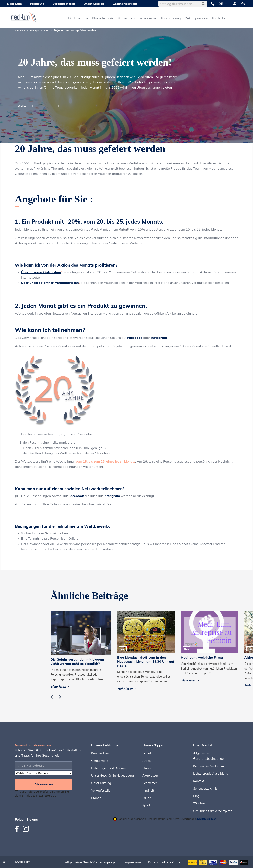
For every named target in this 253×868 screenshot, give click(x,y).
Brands (96, 798)
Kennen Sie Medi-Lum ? (210, 766)
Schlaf (147, 753)
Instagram (159, 338)
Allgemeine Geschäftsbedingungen (91, 862)
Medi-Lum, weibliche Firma (202, 657)
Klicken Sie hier (207, 819)
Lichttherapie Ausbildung (211, 774)
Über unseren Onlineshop (41, 272)
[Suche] (183, 4)
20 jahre (199, 803)
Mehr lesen (60, 686)
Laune (147, 798)
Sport (146, 805)
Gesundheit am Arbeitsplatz (213, 811)
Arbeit (147, 761)
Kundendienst (101, 753)
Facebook (135, 338)
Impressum (133, 862)
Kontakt (199, 781)
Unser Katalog (101, 783)
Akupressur (150, 776)
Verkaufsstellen (102, 790)
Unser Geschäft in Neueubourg (113, 776)
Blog (196, 796)
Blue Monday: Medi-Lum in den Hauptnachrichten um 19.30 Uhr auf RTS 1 (146, 661)
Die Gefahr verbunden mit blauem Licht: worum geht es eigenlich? (77, 661)
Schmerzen (150, 783)
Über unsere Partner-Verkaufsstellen (50, 283)
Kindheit (148, 790)
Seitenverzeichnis (205, 788)
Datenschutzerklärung (165, 862)
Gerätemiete (100, 761)
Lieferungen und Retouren (109, 768)
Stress (146, 768)
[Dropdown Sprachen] (224, 4)
